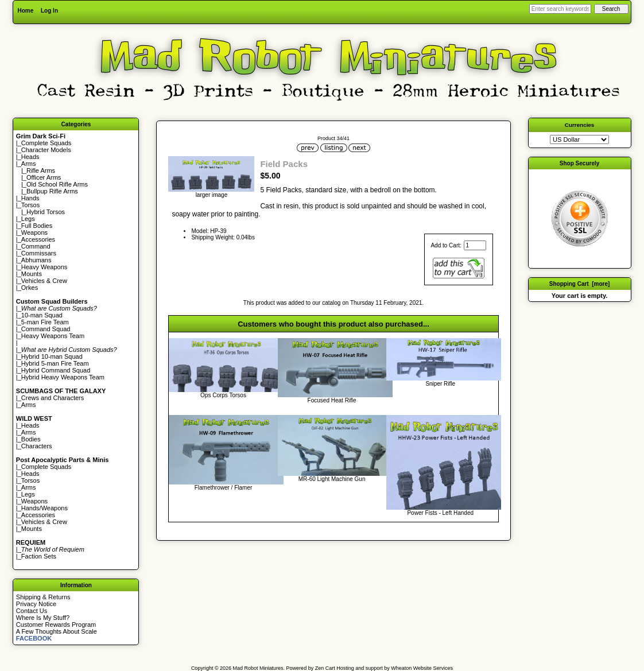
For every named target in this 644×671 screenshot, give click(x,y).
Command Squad (46, 329)
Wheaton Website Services (422, 668)
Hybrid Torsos (46, 212)
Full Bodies (37, 226)
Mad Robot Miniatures (258, 668)
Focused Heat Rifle (332, 400)
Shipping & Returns (43, 597)
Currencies (580, 125)
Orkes (30, 288)
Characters (37, 446)
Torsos (30, 205)
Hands (30, 198)
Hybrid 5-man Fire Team (55, 363)
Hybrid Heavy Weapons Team (63, 377)
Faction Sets (39, 556)
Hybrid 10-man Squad (52, 356)
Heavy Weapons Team (53, 336)
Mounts (32, 274)
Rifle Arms (41, 170)
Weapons (34, 232)
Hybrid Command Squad (56, 370)
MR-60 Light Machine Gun (332, 479)
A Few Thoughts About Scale (57, 631)
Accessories (38, 239)
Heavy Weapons (44, 267)
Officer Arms (44, 177)
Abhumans (36, 260)
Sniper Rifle (440, 384)
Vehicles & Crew (44, 281)
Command (36, 246)
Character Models (46, 150)
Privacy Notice (36, 604)
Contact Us (32, 611)
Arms (29, 405)
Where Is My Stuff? (43, 618)
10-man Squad (42, 315)
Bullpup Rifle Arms (52, 191)
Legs (28, 219)
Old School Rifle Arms (57, 184)
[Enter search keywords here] (560, 9)
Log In (49, 11)
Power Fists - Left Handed (440, 513)
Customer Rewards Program (56, 625)
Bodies (31, 439)
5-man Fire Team (45, 322)
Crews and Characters (53, 398)
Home (25, 11)
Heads (30, 157)
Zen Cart (325, 668)
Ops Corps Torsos (223, 395)
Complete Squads (46, 143)
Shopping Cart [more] (580, 284)
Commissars (39, 253)
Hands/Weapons (44, 508)
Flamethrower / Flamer (224, 488)
